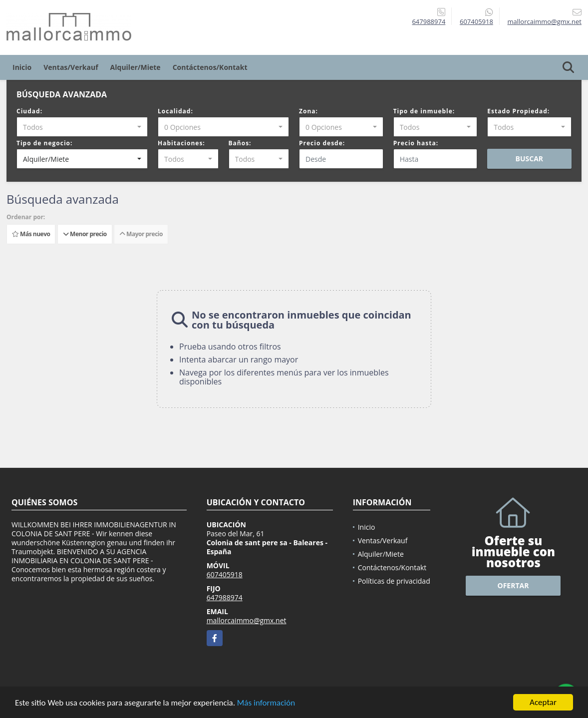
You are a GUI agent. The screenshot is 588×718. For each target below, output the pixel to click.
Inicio (22, 67)
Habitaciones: (181, 143)
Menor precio (85, 234)
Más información (266, 704)
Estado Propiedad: (518, 111)
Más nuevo (31, 234)
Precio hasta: (416, 143)
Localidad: (175, 111)
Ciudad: (29, 111)
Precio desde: (322, 143)
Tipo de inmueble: (424, 111)
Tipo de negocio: (44, 143)
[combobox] (82, 127)
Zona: (308, 111)
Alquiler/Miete (136, 67)
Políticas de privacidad (394, 581)
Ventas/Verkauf (71, 67)
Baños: (240, 143)
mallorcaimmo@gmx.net (247, 620)
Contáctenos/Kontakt (210, 67)
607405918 (476, 21)
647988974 (429, 21)
